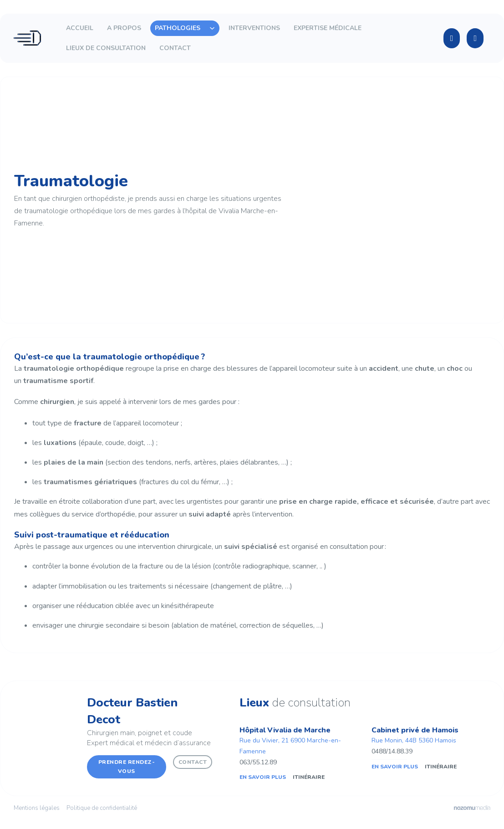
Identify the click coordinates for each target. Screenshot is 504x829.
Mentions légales (37, 808)
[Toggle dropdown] (212, 28)
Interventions (254, 28)
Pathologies (178, 28)
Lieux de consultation (106, 48)
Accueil (80, 28)
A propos (124, 28)
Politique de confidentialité (102, 808)
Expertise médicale (328, 28)
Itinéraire (309, 777)
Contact (175, 48)
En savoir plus (263, 777)
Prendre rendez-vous (127, 767)
